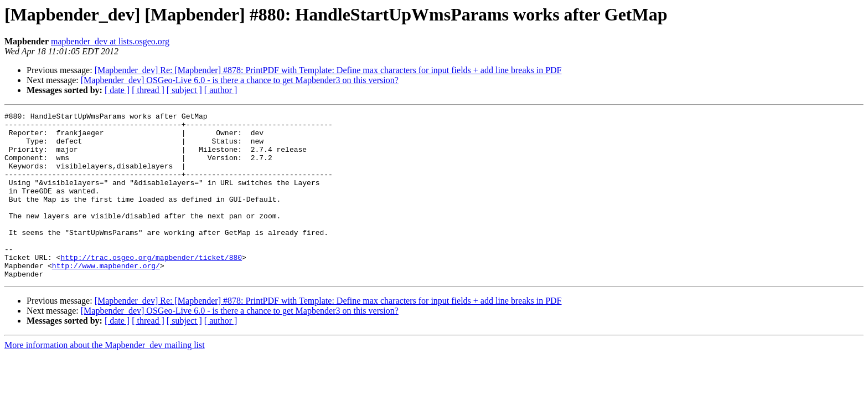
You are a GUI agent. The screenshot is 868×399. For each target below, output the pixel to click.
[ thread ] (148, 90)
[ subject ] (184, 90)
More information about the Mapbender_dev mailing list (105, 378)
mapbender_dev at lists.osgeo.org (110, 41)
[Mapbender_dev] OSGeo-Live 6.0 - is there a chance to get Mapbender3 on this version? (240, 80)
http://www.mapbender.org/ (106, 297)
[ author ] (221, 90)
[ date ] (117, 90)
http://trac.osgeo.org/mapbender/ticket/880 (151, 287)
